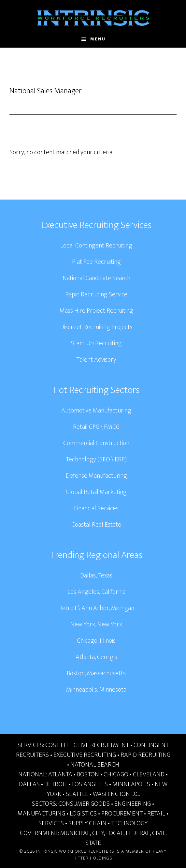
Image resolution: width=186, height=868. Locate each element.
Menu (98, 39)
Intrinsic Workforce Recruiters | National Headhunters (93, 18)
